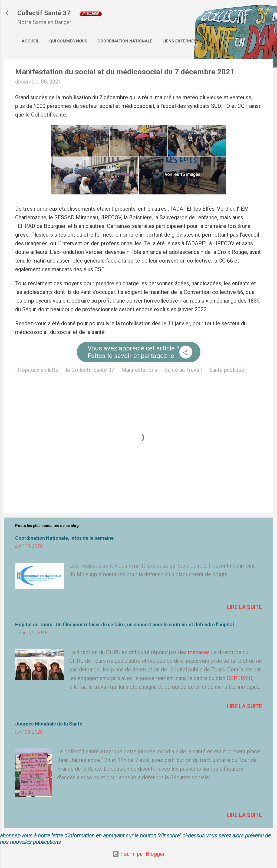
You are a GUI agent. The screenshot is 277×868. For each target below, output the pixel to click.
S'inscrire (91, 14)
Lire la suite (244, 607)
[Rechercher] (269, 15)
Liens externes (179, 41)
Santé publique (227, 370)
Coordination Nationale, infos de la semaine (64, 538)
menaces (199, 652)
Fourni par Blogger (139, 854)
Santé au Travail (183, 370)
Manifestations (139, 370)
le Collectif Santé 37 (90, 370)
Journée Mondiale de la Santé (49, 724)
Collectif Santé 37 (44, 13)
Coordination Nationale (125, 41)
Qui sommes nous (68, 41)
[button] (185, 353)
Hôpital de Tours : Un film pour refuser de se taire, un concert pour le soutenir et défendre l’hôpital (125, 625)
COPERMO (239, 678)
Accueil (30, 41)
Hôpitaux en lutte (38, 370)
